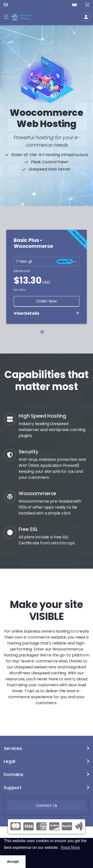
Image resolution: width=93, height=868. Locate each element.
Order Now (47, 301)
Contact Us (46, 805)
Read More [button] (70, 847)
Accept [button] (13, 862)
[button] (6, 17)
